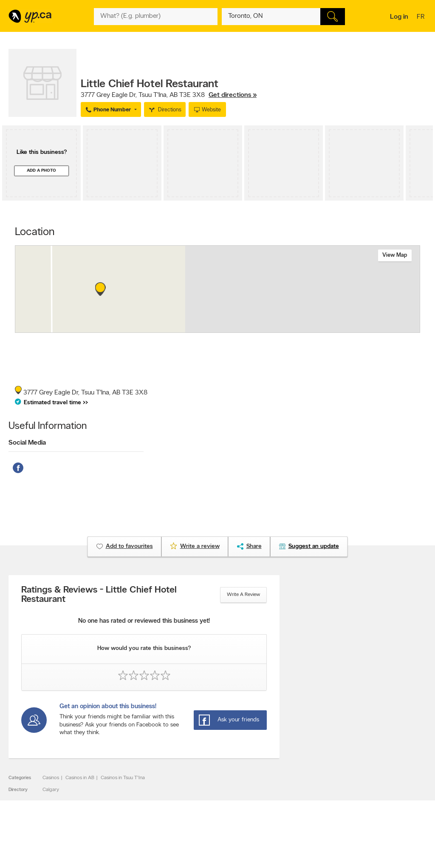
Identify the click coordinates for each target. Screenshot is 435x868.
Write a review (243, 595)
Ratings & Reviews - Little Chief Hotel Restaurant (99, 595)
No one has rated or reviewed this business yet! (144, 621)
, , (169, 95)
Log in (399, 17)
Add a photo (41, 171)
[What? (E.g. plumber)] (155, 17)
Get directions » (233, 95)
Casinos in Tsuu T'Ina (123, 778)
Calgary (51, 790)
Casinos (51, 778)
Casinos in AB (80, 778)
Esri (280, 328)
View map (395, 255)
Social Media (27, 443)
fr (422, 17)
